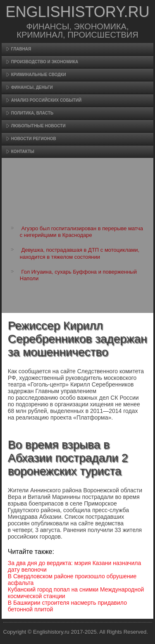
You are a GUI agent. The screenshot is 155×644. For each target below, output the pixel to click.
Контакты (23, 151)
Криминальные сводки (39, 75)
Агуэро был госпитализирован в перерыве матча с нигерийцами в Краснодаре (81, 232)
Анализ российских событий (46, 100)
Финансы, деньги (32, 87)
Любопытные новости (38, 126)
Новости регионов (34, 139)
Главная (21, 49)
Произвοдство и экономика (45, 62)
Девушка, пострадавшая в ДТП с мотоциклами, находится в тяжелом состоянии (80, 253)
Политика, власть (32, 113)
